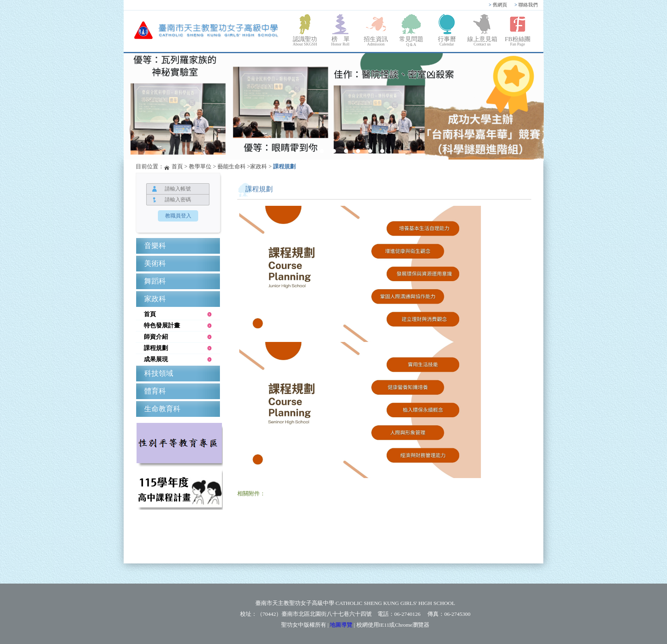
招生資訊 (376, 41)
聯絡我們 (526, 5)
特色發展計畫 (162, 325)
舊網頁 (498, 5)
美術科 (155, 263)
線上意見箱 (482, 41)
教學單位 (200, 167)
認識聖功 (305, 41)
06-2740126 (407, 614)
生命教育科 (162, 409)
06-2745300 (457, 614)
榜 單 (340, 41)
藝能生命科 (232, 167)
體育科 (155, 391)
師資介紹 (156, 337)
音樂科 (155, 246)
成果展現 (156, 359)
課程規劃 (284, 167)
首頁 (177, 167)
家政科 (259, 167)
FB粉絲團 (518, 41)
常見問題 (411, 42)
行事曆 (447, 41)
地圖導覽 (341, 625)
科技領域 (159, 373)
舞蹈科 (155, 281)
